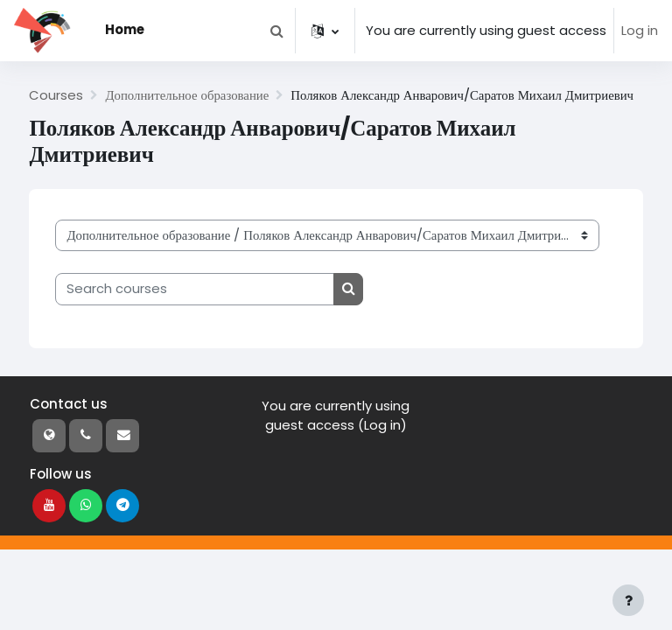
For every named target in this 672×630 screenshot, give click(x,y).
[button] (276, 31)
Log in (640, 30)
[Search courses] (195, 289)
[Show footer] (628, 600)
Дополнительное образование (187, 95)
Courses (56, 95)
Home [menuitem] (125, 29)
